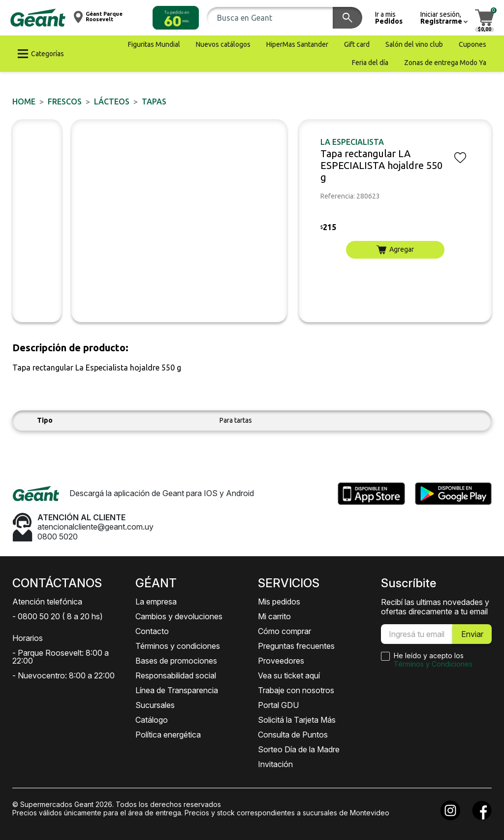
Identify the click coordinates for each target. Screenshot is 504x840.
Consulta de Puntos (293, 735)
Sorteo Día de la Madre (299, 749)
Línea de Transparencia (177, 690)
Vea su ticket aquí (289, 675)
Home (24, 101)
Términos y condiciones (178, 646)
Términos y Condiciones (433, 664)
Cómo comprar (284, 631)
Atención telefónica (47, 602)
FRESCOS (65, 101)
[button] (176, 18)
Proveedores (281, 661)
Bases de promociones (176, 661)
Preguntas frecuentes (296, 646)
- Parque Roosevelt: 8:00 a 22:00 (61, 657)
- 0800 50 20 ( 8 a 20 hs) (58, 616)
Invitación (275, 764)
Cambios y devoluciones (179, 616)
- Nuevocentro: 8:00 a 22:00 (63, 675)
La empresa (156, 602)
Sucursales (155, 705)
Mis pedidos (279, 602)
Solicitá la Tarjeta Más (297, 720)
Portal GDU (278, 705)
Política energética (168, 735)
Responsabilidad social (176, 675)
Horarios (28, 638)
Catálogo (152, 720)
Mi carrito (274, 616)
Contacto (152, 631)
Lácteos (112, 101)
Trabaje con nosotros (296, 690)
